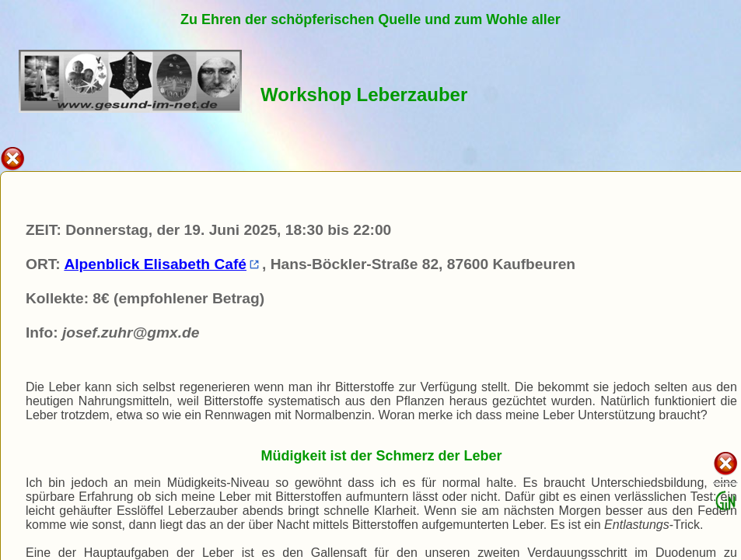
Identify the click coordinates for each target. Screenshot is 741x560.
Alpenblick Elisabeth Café (161, 264)
